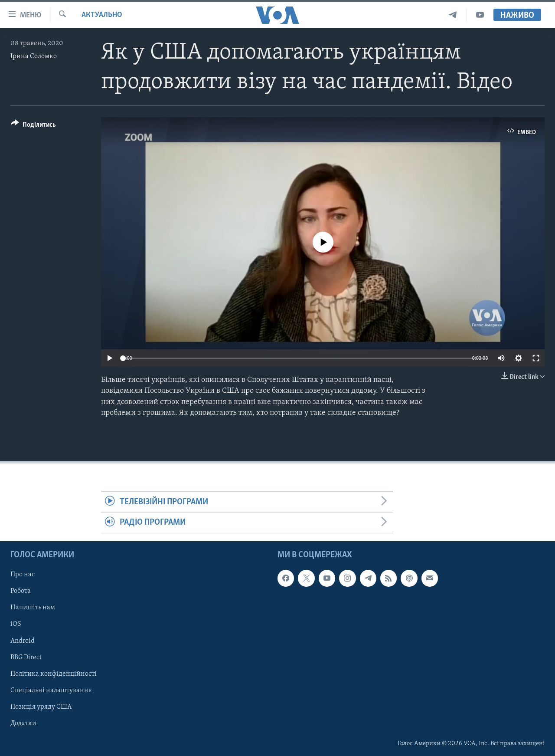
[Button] (33, 126)
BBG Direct (26, 657)
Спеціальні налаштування (51, 690)
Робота (21, 591)
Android (23, 641)
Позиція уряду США (41, 707)
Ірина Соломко (34, 56)
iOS (16, 624)
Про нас (23, 575)
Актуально (102, 15)
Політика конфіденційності (54, 674)
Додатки (23, 723)
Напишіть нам (33, 608)
